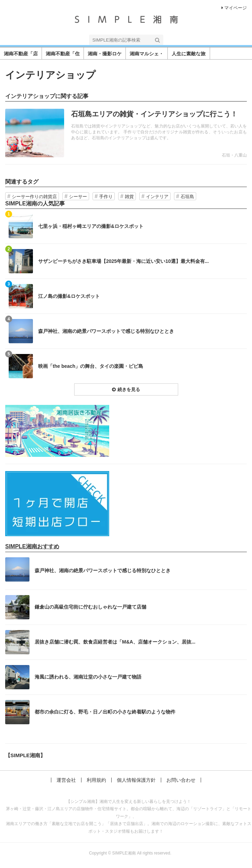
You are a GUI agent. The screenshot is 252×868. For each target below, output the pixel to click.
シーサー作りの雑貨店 (34, 197)
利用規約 (96, 780)
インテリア (157, 197)
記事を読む (126, 133)
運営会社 (66, 780)
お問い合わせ (181, 780)
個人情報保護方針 (136, 780)
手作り (106, 197)
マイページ (234, 8)
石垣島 (187, 197)
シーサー (78, 197)
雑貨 (129, 197)
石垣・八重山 (234, 155)
